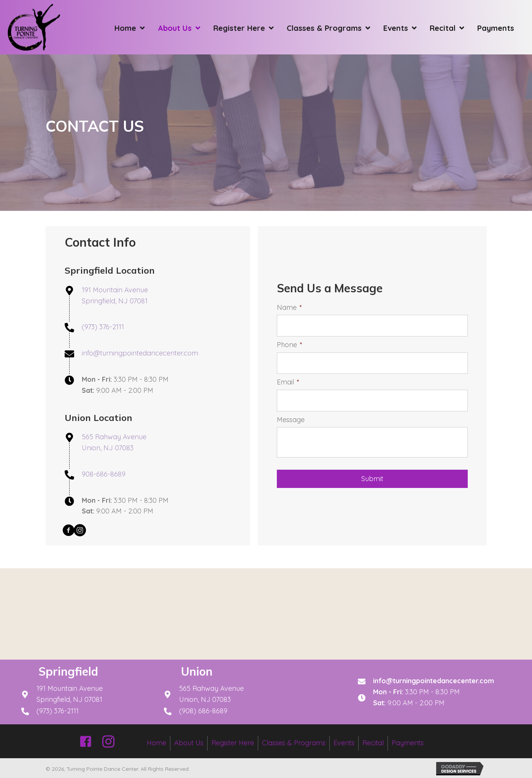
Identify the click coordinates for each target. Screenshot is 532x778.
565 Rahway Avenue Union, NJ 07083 (211, 694)
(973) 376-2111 (103, 327)
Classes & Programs (294, 743)
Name (289, 310)
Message (291, 417)
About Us (189, 743)
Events (344, 743)
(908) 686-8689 (203, 711)
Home (156, 743)
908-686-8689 (104, 474)
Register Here (233, 743)
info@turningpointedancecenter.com (140, 353)
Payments (408, 743)
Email (288, 381)
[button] (68, 530)
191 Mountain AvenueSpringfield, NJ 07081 (70, 694)
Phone (290, 346)
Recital (373, 743)
